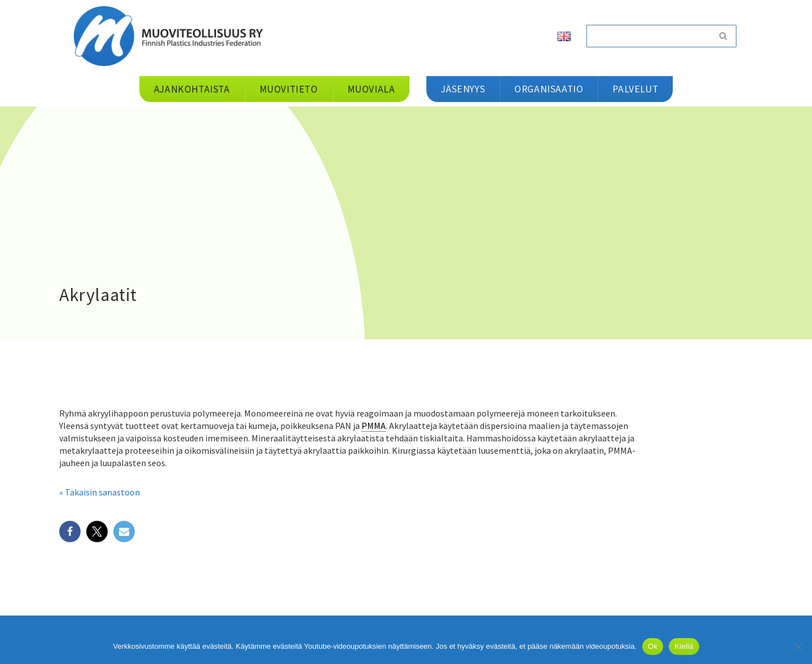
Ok (653, 646)
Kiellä (684, 646)
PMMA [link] (374, 426)
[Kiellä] (798, 647)
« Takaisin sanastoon (100, 492)
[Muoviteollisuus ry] (172, 36)
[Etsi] (648, 36)
